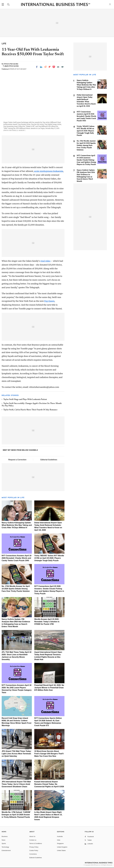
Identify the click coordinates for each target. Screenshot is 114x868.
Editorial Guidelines (49, 460)
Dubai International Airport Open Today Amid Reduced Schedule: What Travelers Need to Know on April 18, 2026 (86, 100)
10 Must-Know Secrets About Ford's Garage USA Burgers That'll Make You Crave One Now (49, 754)
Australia (60, 836)
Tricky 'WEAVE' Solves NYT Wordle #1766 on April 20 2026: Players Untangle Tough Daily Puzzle (49, 558)
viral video (45, 261)
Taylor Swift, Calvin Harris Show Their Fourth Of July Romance (30, 410)
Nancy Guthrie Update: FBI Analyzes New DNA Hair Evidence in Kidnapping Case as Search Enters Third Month (86, 176)
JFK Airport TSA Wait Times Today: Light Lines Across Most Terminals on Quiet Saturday (17, 754)
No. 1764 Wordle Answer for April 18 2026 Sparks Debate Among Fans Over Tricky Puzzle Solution (16, 589)
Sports (4, 843)
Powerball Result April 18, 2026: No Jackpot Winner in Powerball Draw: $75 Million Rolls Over (49, 688)
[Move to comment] (62, 67)
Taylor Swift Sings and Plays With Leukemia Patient (25, 399)
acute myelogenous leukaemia (49, 171)
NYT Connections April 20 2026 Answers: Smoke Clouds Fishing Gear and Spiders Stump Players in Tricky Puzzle (86, 160)
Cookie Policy (34, 850)
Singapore (60, 843)
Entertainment (6, 850)
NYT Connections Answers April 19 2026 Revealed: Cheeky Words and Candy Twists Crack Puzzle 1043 (16, 558)
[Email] (58, 67)
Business (5, 836)
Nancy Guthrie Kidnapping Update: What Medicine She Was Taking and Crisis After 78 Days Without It (17, 525)
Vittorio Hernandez (11, 64)
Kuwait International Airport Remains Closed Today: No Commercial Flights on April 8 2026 (49, 784)
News (4, 840)
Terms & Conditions (36, 843)
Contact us (33, 840)
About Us (32, 836)
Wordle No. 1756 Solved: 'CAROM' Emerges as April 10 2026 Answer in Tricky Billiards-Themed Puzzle (16, 815)
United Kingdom (62, 847)
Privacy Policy (34, 847)
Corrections (33, 854)
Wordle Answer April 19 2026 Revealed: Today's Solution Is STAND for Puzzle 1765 (47, 622)
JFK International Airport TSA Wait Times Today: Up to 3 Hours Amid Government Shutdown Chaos (16, 784)
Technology (5, 847)
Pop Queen (49, 301)
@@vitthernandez (12, 66)
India (59, 840)
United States (61, 850)
